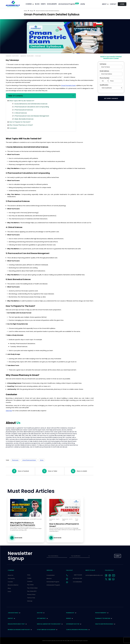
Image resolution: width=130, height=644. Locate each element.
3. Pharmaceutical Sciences (23, 110)
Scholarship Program (53, 582)
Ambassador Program (53, 585)
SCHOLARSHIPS (52, 4)
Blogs (31, 11)
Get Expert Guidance (111, 98)
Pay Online (30, 585)
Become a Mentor (13, 585)
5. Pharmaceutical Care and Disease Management (31, 116)
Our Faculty (11, 578)
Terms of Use (31, 598)
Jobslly (83, 4)
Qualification (104, 85)
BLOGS (37, 4)
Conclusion (13, 128)
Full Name (103, 64)
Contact (113, 4)
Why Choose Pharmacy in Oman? (21, 125)
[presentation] (100, 556)
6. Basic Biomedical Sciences (23, 119)
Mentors (49, 578)
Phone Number (105, 78)
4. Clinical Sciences (20, 113)
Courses (10, 582)
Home (26, 11)
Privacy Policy (31, 594)
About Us (11, 575)
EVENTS (43, 4)
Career (29, 578)
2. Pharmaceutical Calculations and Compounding (31, 107)
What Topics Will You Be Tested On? (22, 101)
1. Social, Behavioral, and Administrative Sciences (30, 104)
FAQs (29, 575)
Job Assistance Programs (68, 4)
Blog (9, 588)
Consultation (51, 575)
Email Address (104, 71)
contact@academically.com (94, 575)
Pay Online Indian (32, 588)
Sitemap (30, 601)
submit (118, 556)
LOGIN (122, 4)
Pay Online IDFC (32, 591)
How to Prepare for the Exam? (20, 122)
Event (9, 592)
